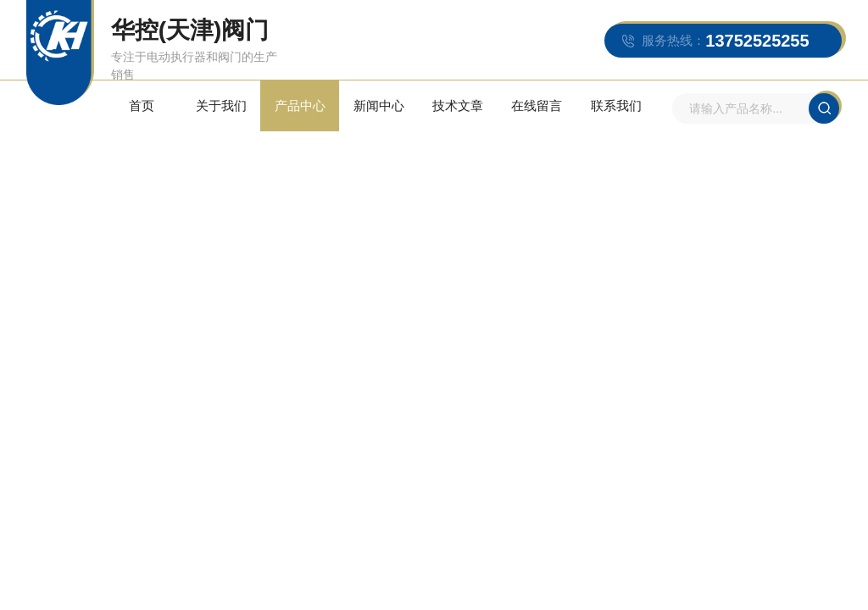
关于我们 (221, 105)
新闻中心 (379, 105)
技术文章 (458, 105)
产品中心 (300, 105)
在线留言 (537, 105)
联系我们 (616, 105)
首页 (142, 105)
